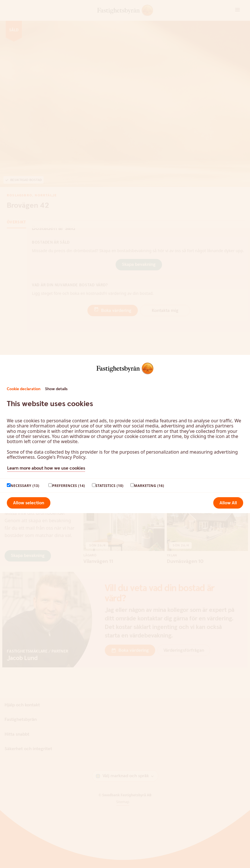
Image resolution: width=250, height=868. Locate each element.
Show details (56, 389)
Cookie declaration (24, 389)
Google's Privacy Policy (61, 457)
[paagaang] (9, 485)
